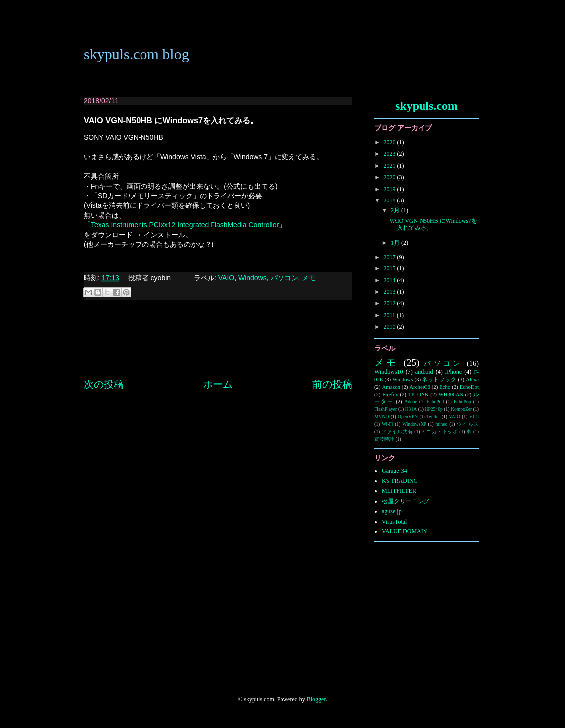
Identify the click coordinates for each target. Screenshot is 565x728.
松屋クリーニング (406, 501)
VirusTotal (394, 522)
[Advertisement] (218, 349)
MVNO (382, 417)
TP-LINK (419, 394)
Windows (252, 278)
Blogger (316, 699)
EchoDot (469, 387)
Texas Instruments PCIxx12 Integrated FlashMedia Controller (185, 225)
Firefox (390, 394)
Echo (445, 387)
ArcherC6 (420, 387)
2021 (390, 166)
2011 (390, 315)
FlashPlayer (386, 409)
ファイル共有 (397, 431)
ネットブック (439, 379)
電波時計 (384, 439)
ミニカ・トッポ (439, 431)
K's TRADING (400, 481)
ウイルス (468, 424)
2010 (390, 327)
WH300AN (451, 394)
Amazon (391, 387)
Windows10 (389, 372)
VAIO (226, 278)
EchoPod (436, 402)
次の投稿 (104, 384)
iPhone (454, 372)
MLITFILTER (399, 491)
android (424, 372)
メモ (309, 278)
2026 (390, 142)
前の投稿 (332, 384)
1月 (396, 243)
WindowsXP (414, 424)
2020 (390, 177)
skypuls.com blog (137, 54)
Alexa (472, 379)
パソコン (284, 278)
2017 (390, 257)
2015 (390, 268)
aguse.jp (392, 511)
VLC (474, 417)
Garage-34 (394, 471)
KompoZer (461, 409)
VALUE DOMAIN (404, 531)
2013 (390, 292)
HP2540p (434, 409)
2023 (390, 154)
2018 (390, 200)
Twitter (433, 417)
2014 (390, 280)
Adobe (411, 402)
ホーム (218, 384)
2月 (396, 210)
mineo (441, 424)
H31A (411, 409)
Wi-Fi (388, 424)
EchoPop (462, 402)
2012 (390, 303)
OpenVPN (408, 417)
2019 (390, 189)
